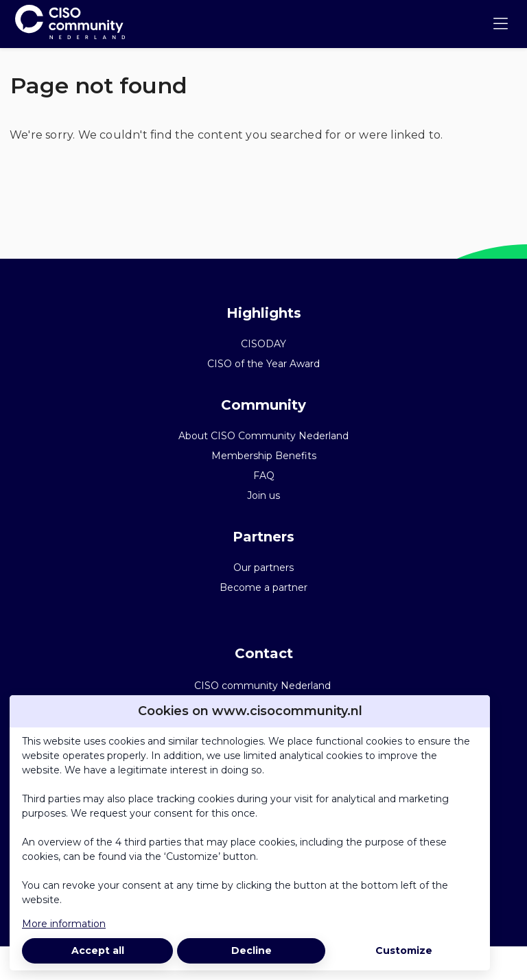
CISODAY (263, 344)
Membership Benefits (264, 456)
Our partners (263, 568)
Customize (404, 950)
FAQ (264, 476)
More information (64, 924)
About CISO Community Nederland (263, 436)
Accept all (98, 950)
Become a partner (263, 587)
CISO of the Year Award (263, 364)
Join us (263, 495)
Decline (251, 950)
